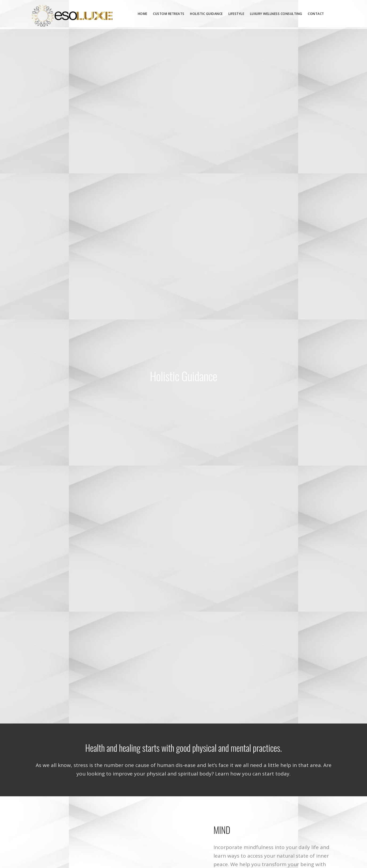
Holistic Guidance (206, 14)
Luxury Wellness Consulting (276, 14)
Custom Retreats (169, 14)
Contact (316, 14)
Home (143, 14)
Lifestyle (236, 14)
